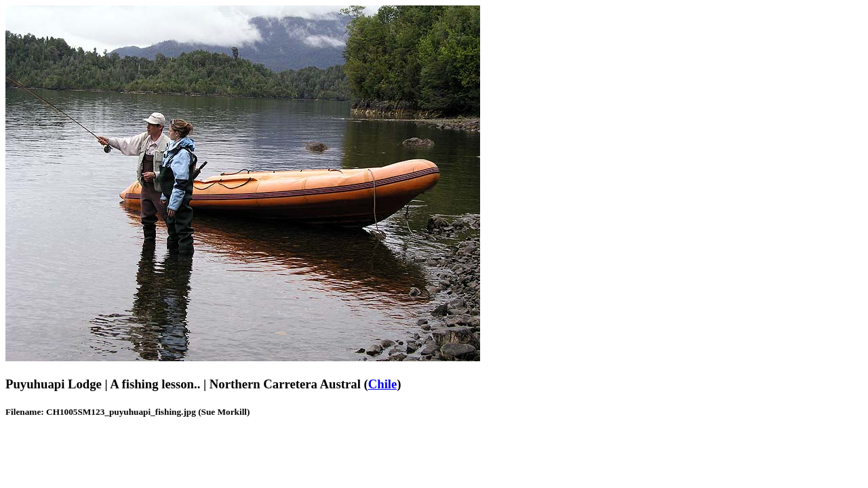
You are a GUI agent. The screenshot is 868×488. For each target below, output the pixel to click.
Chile (383, 384)
